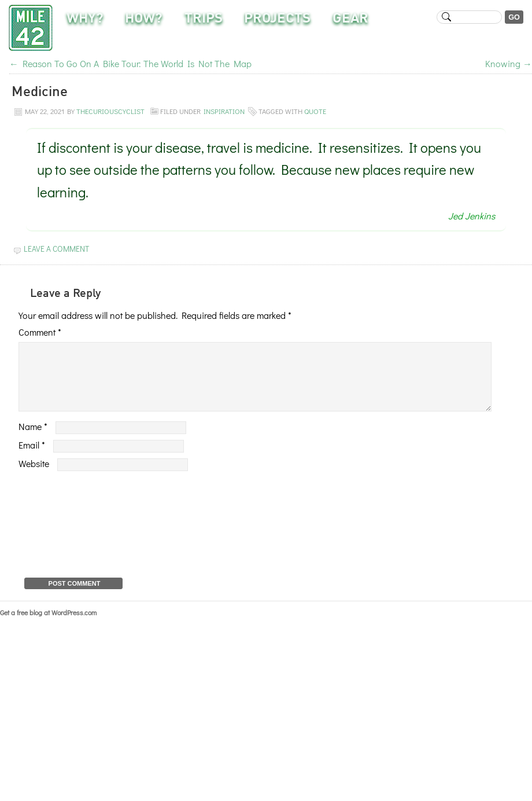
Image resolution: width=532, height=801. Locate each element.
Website (34, 477)
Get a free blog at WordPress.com (48, 626)
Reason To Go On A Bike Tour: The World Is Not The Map (130, 63)
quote (315, 111)
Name (33, 440)
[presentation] (66, 535)
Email (32, 459)
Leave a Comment (56, 249)
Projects (277, 19)
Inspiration (224, 111)
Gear (350, 19)
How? (144, 19)
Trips (204, 19)
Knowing (509, 63)
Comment (40, 332)
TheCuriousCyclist (110, 111)
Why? (85, 19)
